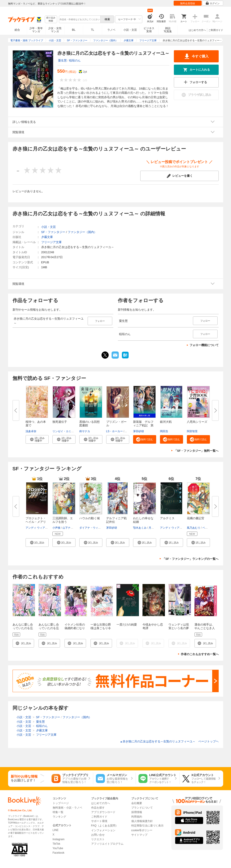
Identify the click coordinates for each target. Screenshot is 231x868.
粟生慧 (62, 60)
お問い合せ (98, 835)
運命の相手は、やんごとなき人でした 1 (205, 628)
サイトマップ (139, 835)
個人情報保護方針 (142, 821)
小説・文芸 (130, 30)
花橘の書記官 (196, 518)
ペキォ (206, 528)
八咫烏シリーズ (197, 422)
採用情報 (137, 812)
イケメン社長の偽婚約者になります (75, 628)
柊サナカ (85, 431)
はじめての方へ (197, 30)
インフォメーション (103, 830)
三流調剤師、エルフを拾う (63, 520)
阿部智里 (192, 431)
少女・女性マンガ (55, 30)
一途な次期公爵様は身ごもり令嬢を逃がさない (101, 628)
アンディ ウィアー (37, 528)
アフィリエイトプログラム (107, 844)
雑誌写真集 (168, 30)
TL (93, 30)
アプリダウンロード (103, 812)
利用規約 (137, 817)
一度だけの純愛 (127, 625)
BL (74, 30)
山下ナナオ (69, 528)
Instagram (59, 839)
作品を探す (98, 808)
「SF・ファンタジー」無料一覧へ (196, 451)
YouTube (58, 848)
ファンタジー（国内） (82, 232)
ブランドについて (142, 808)
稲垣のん (75, 60)
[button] (37, 439)
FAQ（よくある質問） (105, 826)
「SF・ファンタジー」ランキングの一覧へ (191, 559)
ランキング (59, 817)
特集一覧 (58, 812)
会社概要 (137, 803)
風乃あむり (194, 528)
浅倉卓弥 (31, 431)
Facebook (59, 853)
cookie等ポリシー (142, 830)
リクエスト (98, 839)
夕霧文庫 (47, 237)
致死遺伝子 (60, 422)
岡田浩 (164, 431)
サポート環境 (99, 821)
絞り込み (51, 19)
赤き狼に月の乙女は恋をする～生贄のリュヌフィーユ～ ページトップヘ (169, 741)
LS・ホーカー (115, 431)
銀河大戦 (166, 422)
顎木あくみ (140, 528)
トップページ (61, 803)
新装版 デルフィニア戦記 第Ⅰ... (143, 425)
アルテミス (167, 518)
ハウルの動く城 (90, 518)
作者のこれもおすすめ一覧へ (200, 654)
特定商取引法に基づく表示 (147, 826)
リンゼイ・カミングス (66, 431)
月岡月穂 (154, 528)
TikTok (56, 844)
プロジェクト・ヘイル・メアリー (36, 522)
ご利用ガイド (216, 30)
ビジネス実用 (149, 30)
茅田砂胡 (138, 431)
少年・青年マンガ (36, 30)
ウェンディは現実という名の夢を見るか (179, 628)
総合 (17, 30)
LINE (56, 830)
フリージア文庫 (51, 242)
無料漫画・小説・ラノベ (67, 808)
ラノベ (111, 30)
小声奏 (56, 528)
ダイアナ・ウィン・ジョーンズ (98, 528)
